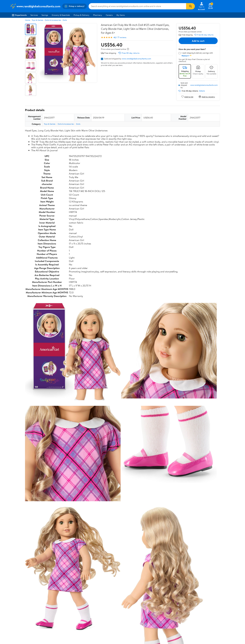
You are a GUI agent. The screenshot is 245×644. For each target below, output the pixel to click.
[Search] (190, 6)
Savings (45, 15)
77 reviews (122, 37)
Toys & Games (37, 20)
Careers (109, 15)
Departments (19, 15)
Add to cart (198, 41)
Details (202, 91)
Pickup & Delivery (81, 15)
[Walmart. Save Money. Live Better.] (35, 6)
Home (27, 20)
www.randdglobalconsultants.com (136, 59)
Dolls (65, 20)
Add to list (187, 97)
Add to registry (207, 97)
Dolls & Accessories (53, 20)
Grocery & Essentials (61, 15)
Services (34, 15)
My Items (121, 15)
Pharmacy (98, 15)
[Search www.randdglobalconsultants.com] (137, 6)
